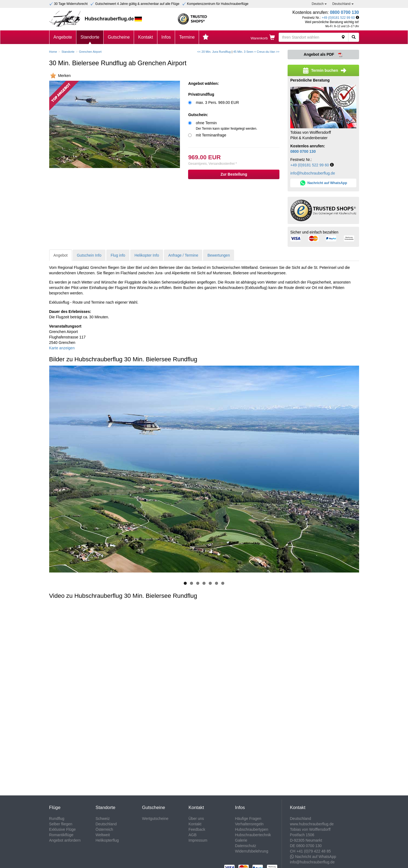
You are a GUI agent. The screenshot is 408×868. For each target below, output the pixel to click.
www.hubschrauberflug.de (312, 824)
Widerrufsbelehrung (252, 851)
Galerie (241, 840)
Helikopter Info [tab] (147, 255)
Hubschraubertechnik (253, 835)
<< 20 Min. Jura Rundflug (214, 52)
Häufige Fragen (248, 819)
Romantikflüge (61, 835)
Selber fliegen (61, 824)
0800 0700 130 (345, 12)
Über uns (196, 819)
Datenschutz (246, 846)
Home (53, 52)
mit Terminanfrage (211, 135)
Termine (187, 37)
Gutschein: (198, 115)
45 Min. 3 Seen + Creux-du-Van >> (256, 52)
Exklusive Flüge (63, 829)
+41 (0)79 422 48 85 (314, 851)
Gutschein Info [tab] (89, 255)
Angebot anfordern (65, 840)
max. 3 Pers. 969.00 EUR (217, 102)
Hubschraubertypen (252, 829)
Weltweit (103, 835)
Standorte (90, 37)
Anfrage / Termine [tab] (183, 255)
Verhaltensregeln (249, 824)
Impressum (198, 840)
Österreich (105, 829)
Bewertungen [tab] (219, 255)
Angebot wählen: (203, 83)
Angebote (63, 37)
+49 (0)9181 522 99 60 (338, 18)
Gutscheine (119, 37)
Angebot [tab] (61, 255)
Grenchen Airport (90, 52)
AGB (193, 835)
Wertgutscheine (155, 819)
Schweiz (103, 819)
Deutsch (319, 4)
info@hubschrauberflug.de (313, 173)
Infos (166, 37)
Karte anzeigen (62, 348)
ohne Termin (226, 126)
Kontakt (145, 37)
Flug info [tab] (118, 255)
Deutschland (343, 4)
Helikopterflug (107, 840)
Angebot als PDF (323, 55)
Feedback (197, 829)
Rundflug (57, 819)
